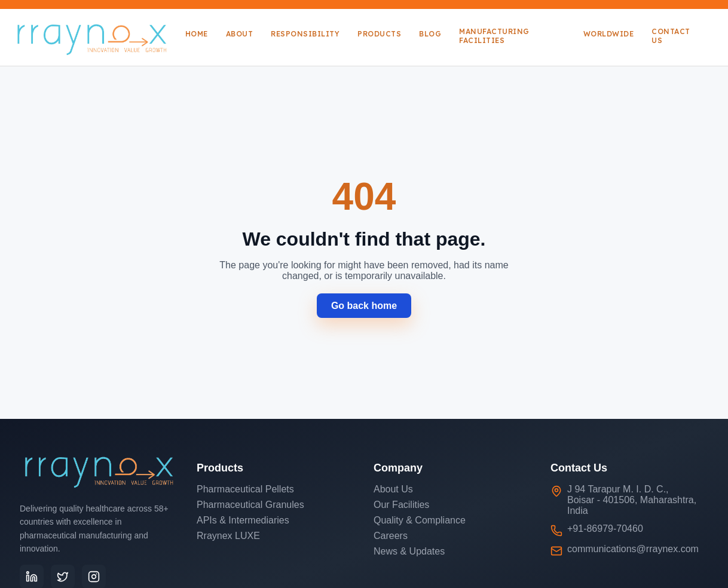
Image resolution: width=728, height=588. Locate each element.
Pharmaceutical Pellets (245, 489)
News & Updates (409, 551)
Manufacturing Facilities (494, 36)
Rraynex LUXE (228, 536)
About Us (393, 489)
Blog (430, 34)
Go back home (364, 306)
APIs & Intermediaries (243, 520)
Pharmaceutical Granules (250, 505)
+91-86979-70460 (605, 529)
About (240, 34)
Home (197, 34)
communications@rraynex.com (633, 549)
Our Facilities (401, 505)
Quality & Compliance (420, 520)
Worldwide (609, 34)
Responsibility (305, 34)
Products (379, 34)
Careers (391, 536)
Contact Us (671, 36)
